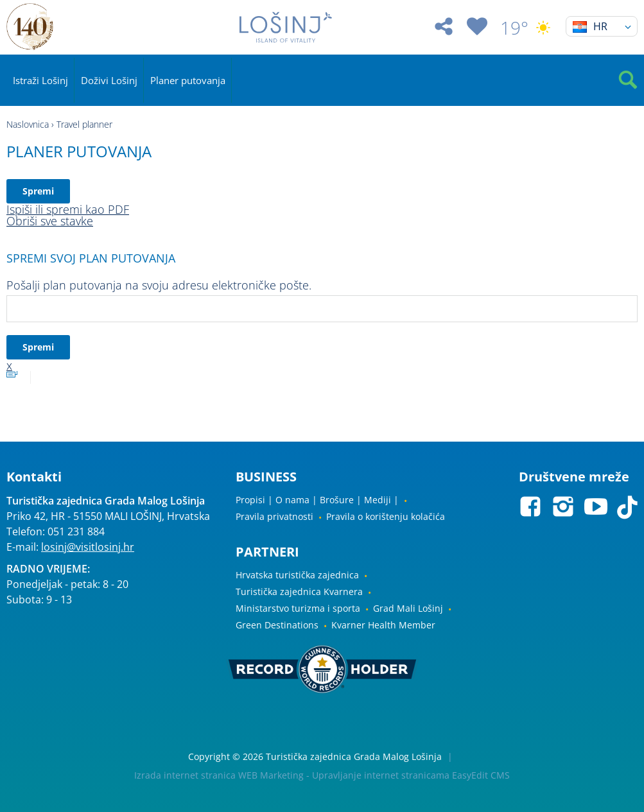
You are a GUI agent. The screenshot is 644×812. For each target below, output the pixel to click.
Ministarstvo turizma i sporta (298, 608)
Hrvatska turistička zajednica (297, 575)
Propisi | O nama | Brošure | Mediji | (317, 500)
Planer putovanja (188, 80)
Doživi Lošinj (109, 80)
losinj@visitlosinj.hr (88, 547)
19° (527, 28)
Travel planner (84, 124)
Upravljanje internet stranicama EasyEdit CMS (411, 775)
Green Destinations (277, 625)
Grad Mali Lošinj (408, 608)
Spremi (38, 191)
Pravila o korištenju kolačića (386, 516)
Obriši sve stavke (50, 221)
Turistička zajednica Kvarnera (299, 592)
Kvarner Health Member (383, 625)
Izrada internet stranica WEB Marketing (219, 775)
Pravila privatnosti (274, 516)
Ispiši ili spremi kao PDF (68, 209)
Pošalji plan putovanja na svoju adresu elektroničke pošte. (159, 285)
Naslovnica (28, 124)
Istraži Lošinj (40, 80)
